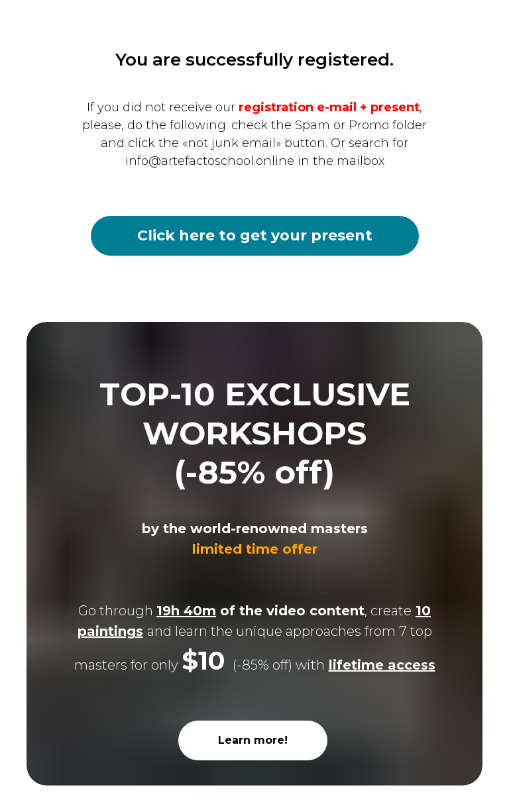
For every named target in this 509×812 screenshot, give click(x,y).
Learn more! (253, 740)
